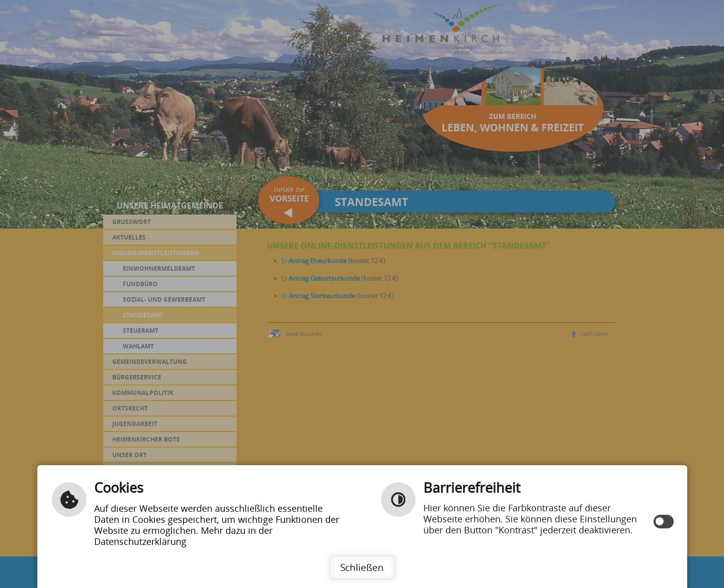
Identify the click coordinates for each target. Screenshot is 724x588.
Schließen (362, 567)
